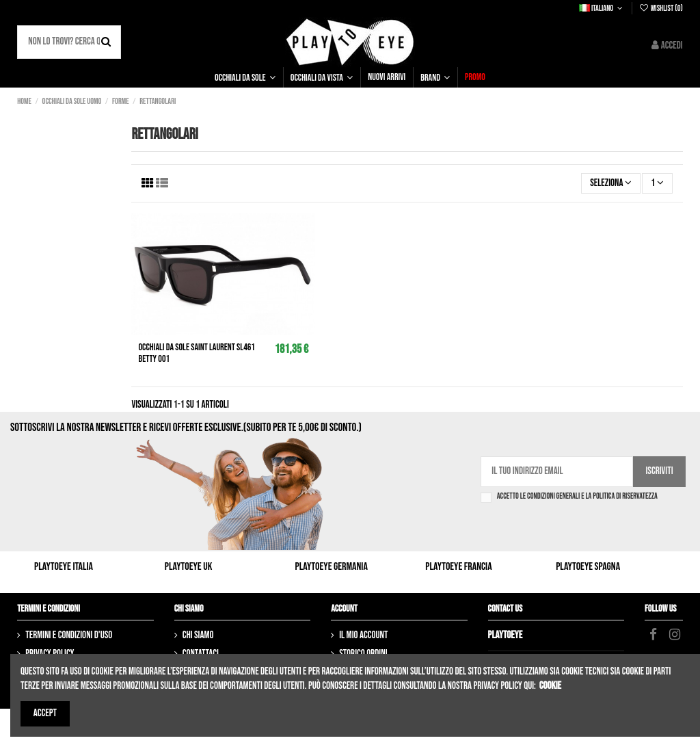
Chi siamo (198, 635)
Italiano (602, 9)
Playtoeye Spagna (588, 567)
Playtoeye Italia (64, 567)
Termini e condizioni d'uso (69, 635)
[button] (245, 77)
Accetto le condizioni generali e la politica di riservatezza (577, 497)
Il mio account (363, 635)
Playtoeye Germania (332, 567)
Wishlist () (660, 9)
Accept (45, 713)
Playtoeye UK (189, 567)
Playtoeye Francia (458, 567)
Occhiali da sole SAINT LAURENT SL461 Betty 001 (196, 353)
